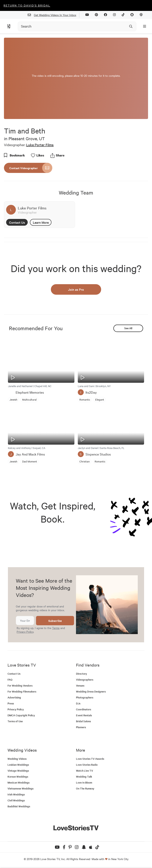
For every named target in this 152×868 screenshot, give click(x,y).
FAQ (10, 680)
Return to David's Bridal (27, 5)
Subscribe (55, 621)
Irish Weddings (16, 794)
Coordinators (84, 709)
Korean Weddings (18, 776)
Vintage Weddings (18, 771)
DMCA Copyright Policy (21, 715)
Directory (81, 674)
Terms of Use (15, 721)
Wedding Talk (84, 776)
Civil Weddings (16, 800)
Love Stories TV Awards (90, 759)
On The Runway (85, 788)
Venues (80, 685)
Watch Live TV (85, 771)
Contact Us (17, 222)
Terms (56, 628)
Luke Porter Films (40, 145)
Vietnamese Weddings (20, 788)
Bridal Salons (83, 721)
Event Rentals (84, 715)
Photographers (85, 697)
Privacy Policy (25, 632)
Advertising (14, 697)
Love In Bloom (84, 782)
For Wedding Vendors (20, 685)
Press (11, 703)
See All (128, 328)
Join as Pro (76, 289)
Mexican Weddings (19, 782)
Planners (81, 727)
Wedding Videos (17, 759)
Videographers (85, 680)
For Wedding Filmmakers (22, 691)
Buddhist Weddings (19, 806)
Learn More (41, 222)
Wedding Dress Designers (91, 691)
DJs (78, 703)
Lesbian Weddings (18, 765)
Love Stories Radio (87, 765)
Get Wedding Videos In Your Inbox (54, 15)
